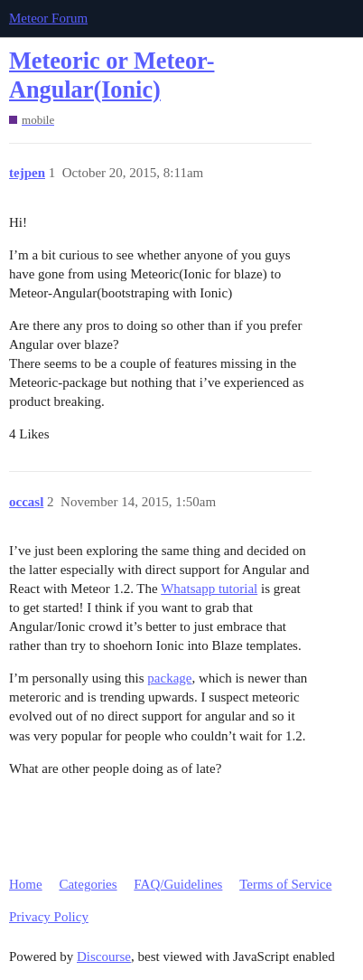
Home (26, 884)
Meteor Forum (48, 18)
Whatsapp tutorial (209, 589)
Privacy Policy (49, 917)
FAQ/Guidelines (178, 884)
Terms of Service (285, 884)
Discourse (104, 956)
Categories (88, 884)
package (169, 678)
